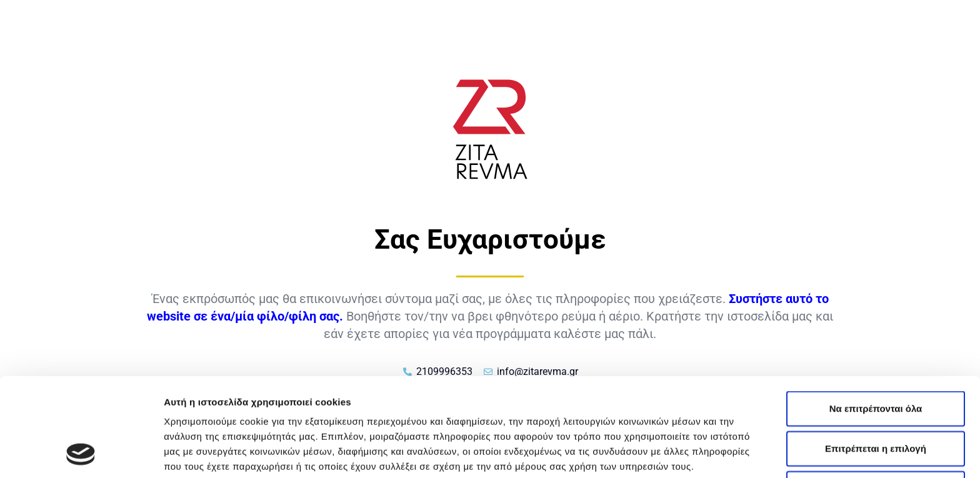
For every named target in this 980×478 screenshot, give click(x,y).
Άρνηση (875, 396)
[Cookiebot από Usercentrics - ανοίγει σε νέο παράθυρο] (81, 454)
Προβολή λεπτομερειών (742, 453)
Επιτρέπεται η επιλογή (876, 356)
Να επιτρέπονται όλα (876, 316)
